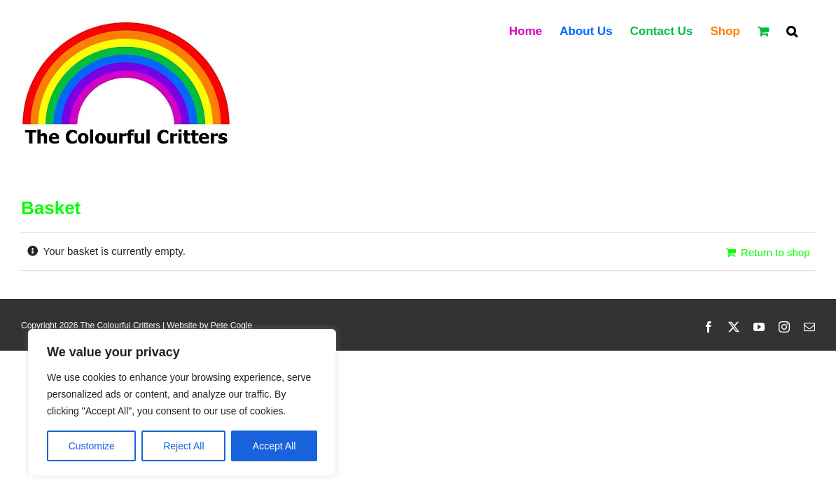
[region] (182, 402)
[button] (809, 30)
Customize (92, 446)
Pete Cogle (231, 325)
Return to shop (775, 252)
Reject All (183, 446)
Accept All (274, 446)
